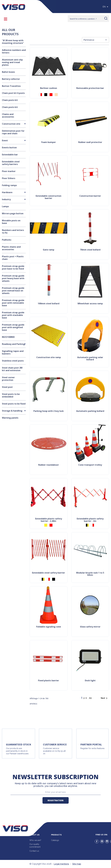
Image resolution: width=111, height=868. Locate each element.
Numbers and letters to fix (13, 231)
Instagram (107, 841)
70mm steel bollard (90, 250)
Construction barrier (90, 196)
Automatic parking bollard (90, 411)
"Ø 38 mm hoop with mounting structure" (13, 42)
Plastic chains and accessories (11, 248)
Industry (6, 199)
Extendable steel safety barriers (11, 163)
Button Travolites (11, 86)
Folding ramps (9, 185)
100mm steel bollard (49, 304)
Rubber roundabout (49, 465)
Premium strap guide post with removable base (13, 303)
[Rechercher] (88, 19)
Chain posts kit (10, 100)
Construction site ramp (49, 358)
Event (5, 140)
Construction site (11, 124)
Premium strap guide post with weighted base (13, 327)
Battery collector (11, 79)
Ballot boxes (8, 72)
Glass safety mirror (90, 627)
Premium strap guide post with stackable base (13, 315)
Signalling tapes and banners (13, 352)
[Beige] (56, 95)
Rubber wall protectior (90, 142)
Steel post (7, 387)
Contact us (34, 851)
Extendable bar (10, 155)
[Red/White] (41, 95)
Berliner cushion (49, 88)
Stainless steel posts (13, 361)
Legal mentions (61, 864)
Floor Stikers (9, 178)
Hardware (7, 192)
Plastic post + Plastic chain (13, 258)
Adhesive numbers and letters (14, 51)
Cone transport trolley (90, 465)
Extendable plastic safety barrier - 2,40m (49, 520)
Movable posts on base (11, 222)
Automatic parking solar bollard (90, 359)
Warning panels (10, 418)
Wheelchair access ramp (90, 304)
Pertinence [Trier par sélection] (96, 40)
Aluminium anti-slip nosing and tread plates (12, 62)
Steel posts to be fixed (14, 404)
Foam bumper (49, 142)
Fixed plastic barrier (49, 681)
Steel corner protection (8, 379)
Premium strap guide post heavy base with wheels (13, 278)
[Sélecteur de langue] (106, 7)
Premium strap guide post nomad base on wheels (13, 291)
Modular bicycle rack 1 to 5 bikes (90, 574)
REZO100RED (8, 337)
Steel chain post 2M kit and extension (12, 369)
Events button (9, 148)
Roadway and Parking (13, 344)
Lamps (5, 206)
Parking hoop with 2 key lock (49, 411)
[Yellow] (46, 525)
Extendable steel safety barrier (49, 573)
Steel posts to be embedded (11, 395)
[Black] (46, 95)
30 (90, 698)
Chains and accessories (8, 115)
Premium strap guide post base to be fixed (13, 267)
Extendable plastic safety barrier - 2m (90, 520)
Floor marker (9, 171)
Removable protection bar (90, 88)
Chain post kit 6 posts (13, 93)
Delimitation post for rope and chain (13, 132)
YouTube (102, 841)
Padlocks (7, 240)
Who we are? (35, 840)
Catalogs (55, 840)
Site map (77, 864)
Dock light (90, 681)
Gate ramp (49, 250)
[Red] (51, 95)
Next (105, 698)
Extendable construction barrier (49, 197)
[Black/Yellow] (87, 525)
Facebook (97, 841)
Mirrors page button (13, 213)
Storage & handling (12, 411)
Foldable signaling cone (49, 627)
